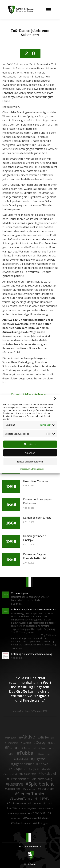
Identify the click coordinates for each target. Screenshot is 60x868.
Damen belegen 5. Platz (37, 518)
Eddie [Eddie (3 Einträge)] (52, 743)
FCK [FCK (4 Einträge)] (12, 754)
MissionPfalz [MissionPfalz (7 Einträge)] (29, 774)
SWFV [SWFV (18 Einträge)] (45, 798)
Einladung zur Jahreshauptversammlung (32, 654)
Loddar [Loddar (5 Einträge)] (47, 769)
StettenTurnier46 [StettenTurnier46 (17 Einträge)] (25, 798)
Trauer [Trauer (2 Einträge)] (38, 803)
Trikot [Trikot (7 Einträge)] (49, 803)
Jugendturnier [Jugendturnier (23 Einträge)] (24, 764)
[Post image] (11, 486)
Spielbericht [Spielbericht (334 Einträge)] (41, 784)
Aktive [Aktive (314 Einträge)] (28, 737)
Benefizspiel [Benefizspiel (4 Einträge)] (12, 743)
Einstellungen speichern (30, 462)
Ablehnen (30, 453)
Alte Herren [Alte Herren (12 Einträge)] (47, 738)
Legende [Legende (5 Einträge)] (35, 769)
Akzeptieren (30, 444)
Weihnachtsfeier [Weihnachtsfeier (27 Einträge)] (38, 818)
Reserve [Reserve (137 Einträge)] (16, 784)
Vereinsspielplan (19, 593)
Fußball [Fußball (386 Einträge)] (28, 753)
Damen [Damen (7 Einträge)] (27, 743)
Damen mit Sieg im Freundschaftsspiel (35, 556)
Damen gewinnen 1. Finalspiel (35, 538)
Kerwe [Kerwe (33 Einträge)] (43, 764)
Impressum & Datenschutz (32, 469)
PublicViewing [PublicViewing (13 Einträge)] (43, 779)
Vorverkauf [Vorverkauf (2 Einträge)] (16, 819)
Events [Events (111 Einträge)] (13, 748)
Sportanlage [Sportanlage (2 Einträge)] (30, 789)
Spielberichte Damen (34, 394)
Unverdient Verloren (36, 481)
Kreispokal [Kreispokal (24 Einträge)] (18, 769)
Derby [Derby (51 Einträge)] (41, 742)
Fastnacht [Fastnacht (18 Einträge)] (48, 748)
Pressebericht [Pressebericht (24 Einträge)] (19, 779)
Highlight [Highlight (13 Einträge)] (22, 759)
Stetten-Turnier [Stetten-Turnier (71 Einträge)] (31, 794)
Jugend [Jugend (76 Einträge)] (39, 759)
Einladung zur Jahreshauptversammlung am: (34, 609)
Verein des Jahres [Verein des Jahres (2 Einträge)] (28, 808)
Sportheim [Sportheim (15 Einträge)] (47, 789)
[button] (55, 399)
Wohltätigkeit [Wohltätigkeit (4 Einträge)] (42, 823)
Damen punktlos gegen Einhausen (37, 501)
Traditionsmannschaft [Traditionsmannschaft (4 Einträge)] (20, 803)
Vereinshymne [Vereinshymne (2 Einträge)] (46, 808)
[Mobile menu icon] (48, 10)
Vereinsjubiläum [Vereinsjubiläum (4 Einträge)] (18, 813)
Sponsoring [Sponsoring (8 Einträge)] (14, 789)
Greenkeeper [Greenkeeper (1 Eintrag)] (45, 754)
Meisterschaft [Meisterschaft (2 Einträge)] (11, 774)
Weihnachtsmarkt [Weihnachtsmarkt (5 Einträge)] (22, 823)
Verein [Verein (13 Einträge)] (13, 808)
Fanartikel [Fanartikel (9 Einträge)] (30, 749)
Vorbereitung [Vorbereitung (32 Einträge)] (41, 813)
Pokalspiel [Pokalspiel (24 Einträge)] (48, 774)
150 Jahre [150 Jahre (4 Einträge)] (12, 738)
